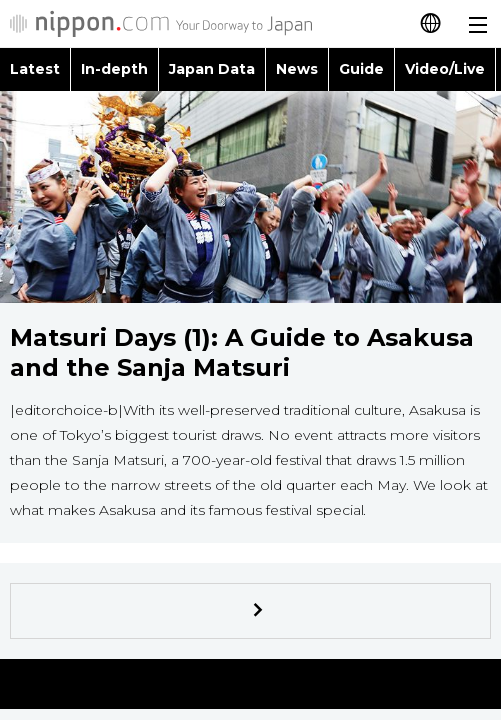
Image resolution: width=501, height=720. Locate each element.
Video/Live (445, 69)
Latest (35, 69)
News (297, 69)
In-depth (114, 69)
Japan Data (212, 69)
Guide (361, 69)
